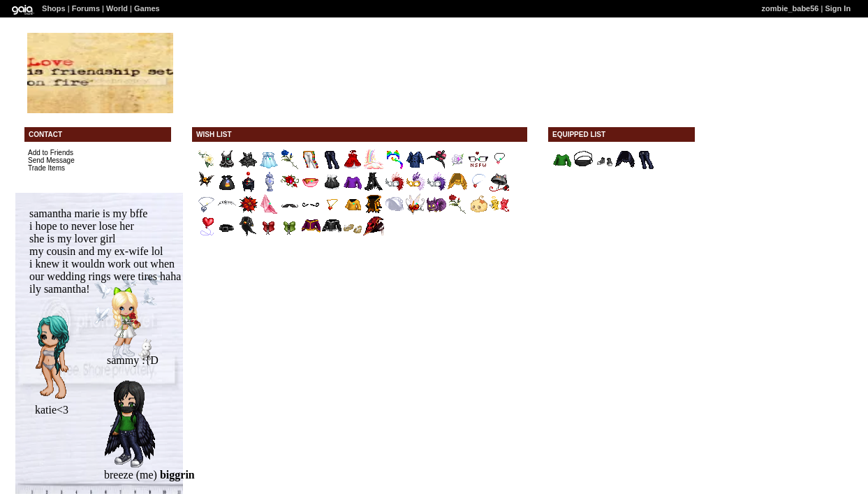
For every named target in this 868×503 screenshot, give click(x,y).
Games (147, 8)
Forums (86, 8)
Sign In (838, 8)
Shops (54, 8)
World (117, 8)
